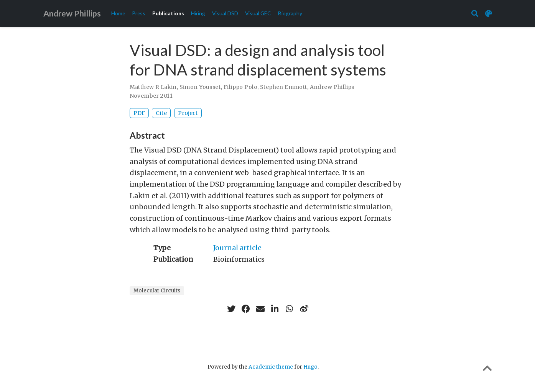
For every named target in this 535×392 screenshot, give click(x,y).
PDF (139, 113)
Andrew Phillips (72, 13)
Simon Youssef (200, 87)
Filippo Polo (240, 87)
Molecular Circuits (157, 291)
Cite (161, 113)
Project (188, 113)
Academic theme (271, 367)
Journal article (237, 248)
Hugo (310, 367)
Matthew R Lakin (153, 87)
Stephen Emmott (284, 87)
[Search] (475, 14)
